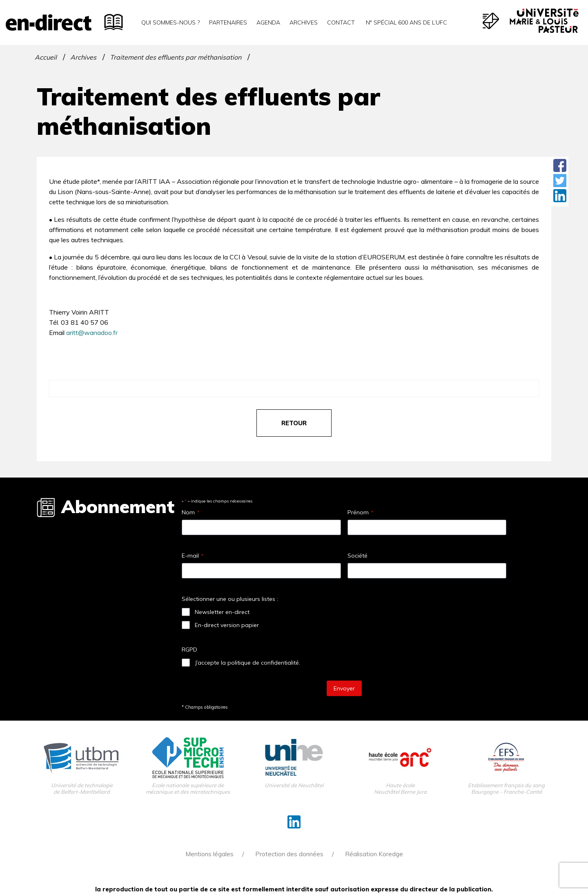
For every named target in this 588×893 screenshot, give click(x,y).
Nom (190, 512)
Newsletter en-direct (222, 612)
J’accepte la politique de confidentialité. (247, 663)
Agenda (268, 22)
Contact (341, 22)
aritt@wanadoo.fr (92, 333)
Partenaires (228, 22)
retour (294, 423)
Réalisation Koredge (374, 854)
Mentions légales (209, 854)
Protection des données (289, 854)
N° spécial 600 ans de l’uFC (406, 22)
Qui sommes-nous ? (170, 22)
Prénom (360, 512)
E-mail (193, 556)
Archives (304, 22)
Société (357, 556)
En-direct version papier (227, 625)
